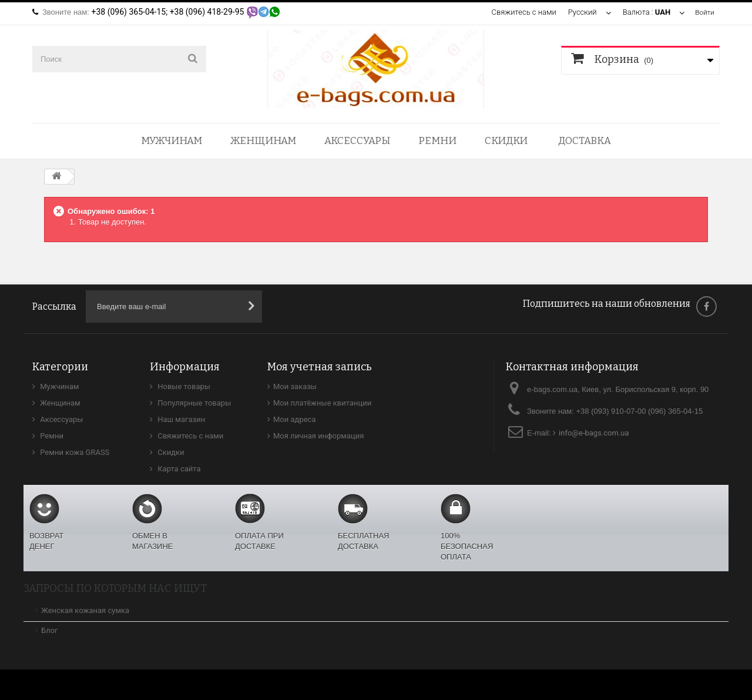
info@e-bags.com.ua (594, 433)
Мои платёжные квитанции (322, 403)
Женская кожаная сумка (85, 610)
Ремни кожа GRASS (74, 452)
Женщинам (263, 141)
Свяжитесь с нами (522, 12)
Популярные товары (193, 403)
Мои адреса (294, 419)
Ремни (437, 141)
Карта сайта (178, 469)
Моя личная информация (318, 436)
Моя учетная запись (320, 367)
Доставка (585, 141)
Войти (704, 12)
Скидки (506, 141)
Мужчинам (172, 141)
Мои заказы (295, 386)
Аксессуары (357, 141)
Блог (50, 630)
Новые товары (183, 386)
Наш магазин (180, 419)
